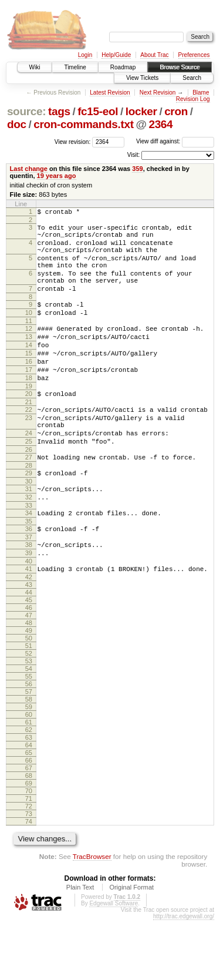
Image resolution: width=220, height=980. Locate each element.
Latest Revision (110, 93)
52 (29, 713)
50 (29, 698)
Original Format (131, 947)
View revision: (73, 141)
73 (29, 874)
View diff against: (175, 141)
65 (29, 813)
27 (29, 501)
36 (29, 582)
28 (29, 511)
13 (29, 360)
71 (29, 858)
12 (29, 350)
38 (29, 599)
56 (29, 744)
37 (29, 592)
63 (29, 797)
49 (29, 690)
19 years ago (57, 176)
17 (29, 400)
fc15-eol (98, 111)
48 (29, 683)
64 (29, 805)
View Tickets (142, 78)
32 (29, 546)
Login (85, 55)
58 (29, 759)
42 (29, 637)
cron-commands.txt (84, 124)
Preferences (194, 55)
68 (29, 835)
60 (29, 774)
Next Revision (158, 93)
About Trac (154, 55)
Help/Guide (116, 55)
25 (29, 484)
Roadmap (123, 67)
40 (29, 619)
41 (29, 627)
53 (29, 721)
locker (141, 111)
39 (29, 609)
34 (29, 564)
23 (29, 455)
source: (26, 111)
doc (17, 124)
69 (29, 843)
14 (29, 370)
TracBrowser (92, 916)
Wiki (35, 67)
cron (176, 111)
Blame (201, 93)
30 (29, 529)
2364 (160, 124)
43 (29, 645)
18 (29, 410)
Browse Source (180, 67)
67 (29, 828)
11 (29, 342)
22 (29, 445)
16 (29, 390)
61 (29, 782)
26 (29, 494)
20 (29, 427)
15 (29, 380)
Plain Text (80, 947)
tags (59, 111)
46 (29, 667)
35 (29, 574)
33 (29, 556)
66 (29, 820)
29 (29, 519)
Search (192, 78)
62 (29, 790)
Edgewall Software (114, 963)
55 (29, 736)
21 (29, 437)
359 (137, 169)
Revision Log (193, 99)
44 (29, 652)
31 (29, 536)
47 (29, 675)
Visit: (134, 155)
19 (29, 419)
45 (29, 660)
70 (29, 851)
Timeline (75, 67)
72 (29, 866)
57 (29, 751)
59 (29, 767)
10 (29, 332)
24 (29, 474)
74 (29, 881)
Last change (29, 169)
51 (29, 706)
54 (29, 729)
